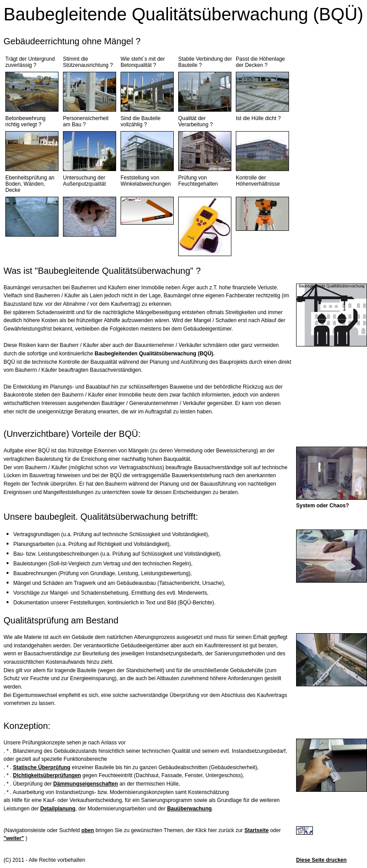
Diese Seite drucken (321, 860)
